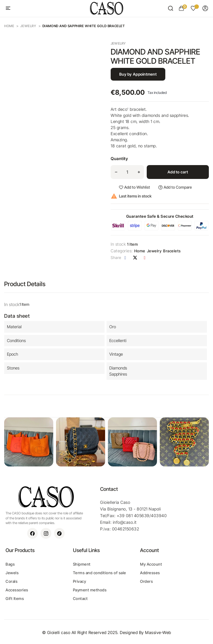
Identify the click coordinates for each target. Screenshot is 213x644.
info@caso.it (125, 522)
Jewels (12, 573)
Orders (146, 581)
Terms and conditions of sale (100, 573)
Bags (10, 564)
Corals (12, 581)
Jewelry (118, 43)
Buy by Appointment (138, 74)
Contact (80, 598)
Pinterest (145, 258)
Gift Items (15, 598)
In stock (118, 244)
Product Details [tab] (25, 284)
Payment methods (90, 590)
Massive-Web (158, 633)
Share (125, 258)
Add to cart (178, 172)
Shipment (82, 564)
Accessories (17, 590)
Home (140, 251)
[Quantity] (127, 172)
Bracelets (172, 251)
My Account (151, 564)
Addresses (150, 573)
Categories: (122, 251)
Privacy (80, 581)
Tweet (135, 258)
